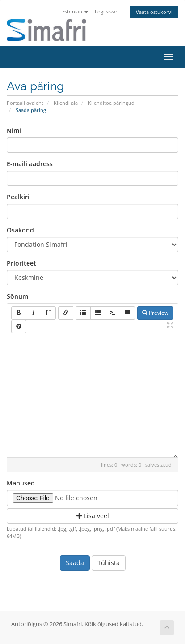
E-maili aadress (30, 164)
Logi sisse (106, 11)
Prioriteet (21, 263)
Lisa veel (93, 516)
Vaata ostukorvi (154, 12)
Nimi (14, 131)
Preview (155, 313)
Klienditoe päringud (111, 103)
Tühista (109, 563)
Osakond (20, 230)
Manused (21, 483)
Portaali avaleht (25, 103)
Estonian (75, 11)
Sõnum (17, 296)
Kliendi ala (66, 103)
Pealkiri (18, 197)
